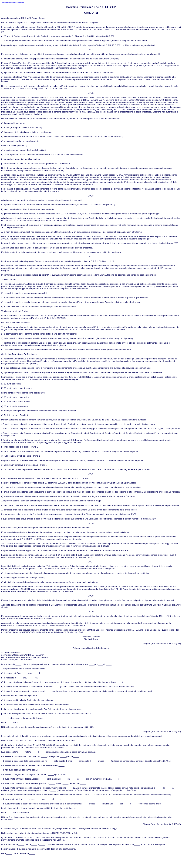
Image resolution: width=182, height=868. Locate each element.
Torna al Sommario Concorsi (13, 2)
